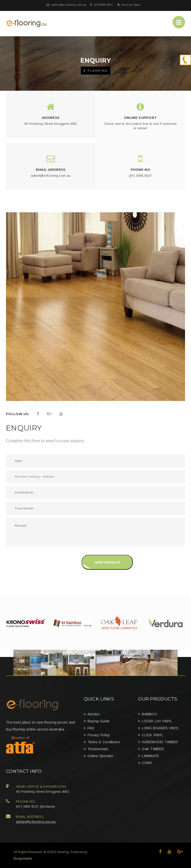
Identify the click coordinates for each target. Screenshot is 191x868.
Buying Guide (99, 721)
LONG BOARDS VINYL (160, 728)
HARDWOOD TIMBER (160, 742)
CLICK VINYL (152, 735)
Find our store (131, 5)
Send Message (107, 562)
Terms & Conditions (104, 742)
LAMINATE (150, 756)
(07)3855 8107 (103, 5)
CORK (147, 763)
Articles (94, 714)
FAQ (91, 728)
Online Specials (100, 756)
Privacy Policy (99, 735)
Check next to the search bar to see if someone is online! (140, 126)
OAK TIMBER (153, 749)
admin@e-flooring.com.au (69, 5)
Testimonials (98, 749)
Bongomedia (23, 859)
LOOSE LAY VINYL (157, 721)
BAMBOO (149, 714)
